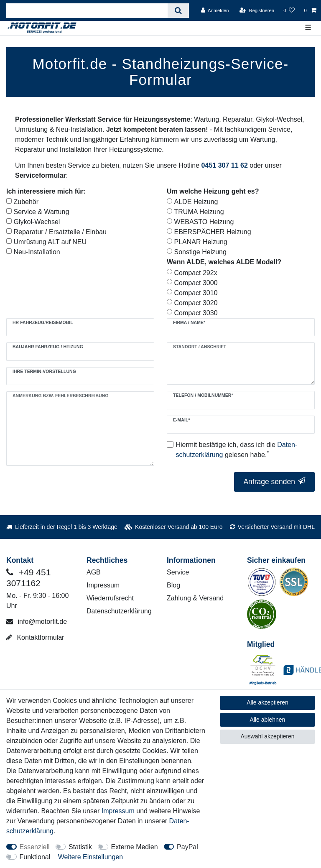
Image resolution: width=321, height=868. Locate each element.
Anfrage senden (274, 481)
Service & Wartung (42, 212)
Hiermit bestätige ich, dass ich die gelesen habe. (237, 450)
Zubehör (26, 202)
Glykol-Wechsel (37, 222)
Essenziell (35, 847)
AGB (94, 572)
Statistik (80, 847)
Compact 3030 (196, 313)
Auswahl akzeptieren (267, 736)
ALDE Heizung (196, 202)
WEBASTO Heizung (204, 222)
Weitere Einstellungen (90, 857)
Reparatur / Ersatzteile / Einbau (60, 232)
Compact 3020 (196, 303)
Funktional (35, 857)
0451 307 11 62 (225, 165)
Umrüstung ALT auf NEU (50, 242)
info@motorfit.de (37, 622)
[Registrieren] (257, 10)
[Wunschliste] (289, 10)
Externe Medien (135, 847)
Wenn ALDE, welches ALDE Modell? (224, 262)
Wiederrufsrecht (110, 598)
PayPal (187, 847)
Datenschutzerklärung (119, 611)
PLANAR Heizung (201, 242)
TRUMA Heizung (199, 212)
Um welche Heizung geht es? (213, 191)
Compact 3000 (196, 283)
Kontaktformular (35, 637)
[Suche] (178, 11)
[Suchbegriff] (87, 11)
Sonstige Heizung (200, 252)
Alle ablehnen (268, 720)
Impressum (103, 585)
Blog (173, 585)
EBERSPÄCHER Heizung (213, 232)
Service (178, 572)
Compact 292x (196, 273)
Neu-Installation (37, 252)
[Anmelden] (215, 10)
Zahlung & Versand (195, 598)
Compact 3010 (196, 293)
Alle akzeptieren (267, 702)
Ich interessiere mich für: (46, 191)
